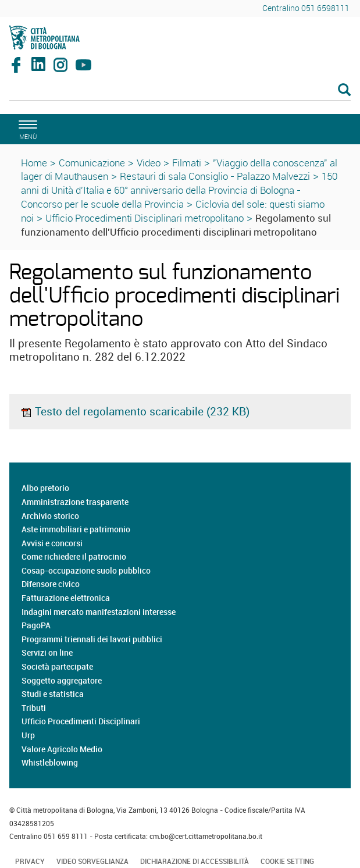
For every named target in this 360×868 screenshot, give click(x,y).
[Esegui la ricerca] (344, 90)
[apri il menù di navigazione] (26, 128)
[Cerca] (180, 91)
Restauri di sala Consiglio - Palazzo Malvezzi (215, 176)
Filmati (187, 163)
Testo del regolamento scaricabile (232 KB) (135, 411)
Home (34, 163)
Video (149, 163)
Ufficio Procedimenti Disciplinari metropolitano (145, 218)
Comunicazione (92, 163)
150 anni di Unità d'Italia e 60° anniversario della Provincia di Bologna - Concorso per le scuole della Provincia (179, 190)
